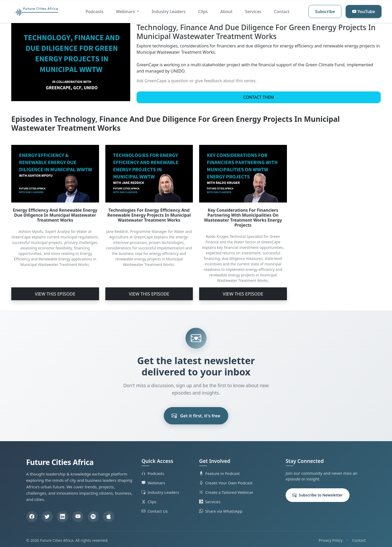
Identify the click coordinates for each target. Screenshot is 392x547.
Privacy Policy (331, 538)
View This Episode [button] (55, 292)
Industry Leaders (169, 12)
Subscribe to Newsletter (318, 493)
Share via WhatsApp (221, 508)
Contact (282, 12)
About (226, 12)
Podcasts (95, 12)
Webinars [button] (126, 12)
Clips (203, 12)
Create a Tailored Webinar (226, 489)
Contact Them (259, 99)
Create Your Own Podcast (226, 480)
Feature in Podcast (219, 471)
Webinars (153, 480)
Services (253, 12)
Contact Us (155, 508)
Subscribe (325, 12)
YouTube (364, 12)
